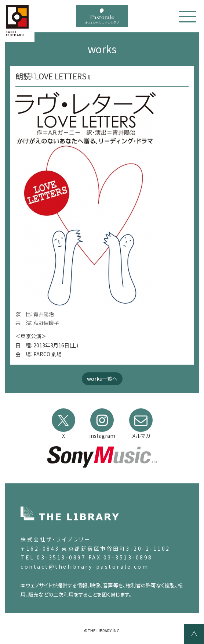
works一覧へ (102, 379)
